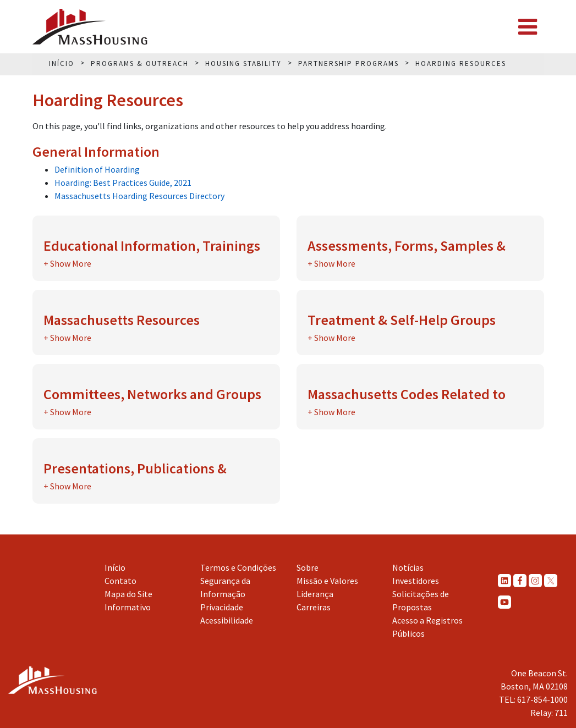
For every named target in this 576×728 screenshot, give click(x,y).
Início (115, 567)
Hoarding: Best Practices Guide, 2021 (123, 183)
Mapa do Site (128, 594)
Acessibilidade (227, 620)
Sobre (308, 567)
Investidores (416, 581)
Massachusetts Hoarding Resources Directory (139, 196)
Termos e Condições (238, 567)
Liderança (315, 594)
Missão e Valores (327, 581)
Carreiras (314, 607)
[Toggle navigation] (528, 27)
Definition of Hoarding (97, 169)
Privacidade (222, 607)
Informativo (128, 607)
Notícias (408, 567)
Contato (120, 581)
